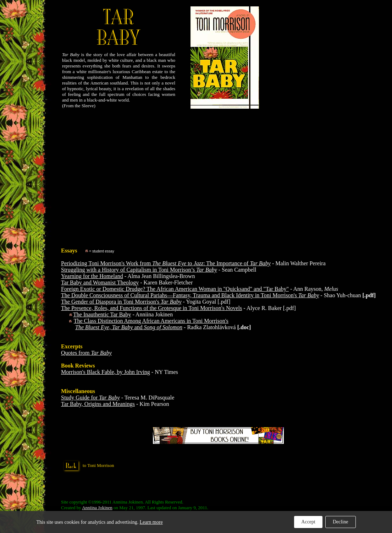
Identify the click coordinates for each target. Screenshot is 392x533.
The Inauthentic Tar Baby (102, 314)
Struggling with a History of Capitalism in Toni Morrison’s (139, 270)
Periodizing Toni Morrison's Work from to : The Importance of (166, 263)
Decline (341, 522)
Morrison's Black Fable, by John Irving (106, 372)
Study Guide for (90, 398)
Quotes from (86, 353)
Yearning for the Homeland (92, 276)
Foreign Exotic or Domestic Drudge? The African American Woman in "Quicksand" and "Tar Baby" (175, 289)
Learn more (151, 522)
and (129, 327)
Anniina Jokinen (97, 508)
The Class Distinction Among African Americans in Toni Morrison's (151, 321)
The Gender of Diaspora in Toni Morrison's (121, 302)
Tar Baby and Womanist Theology (100, 282)
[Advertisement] (218, 172)
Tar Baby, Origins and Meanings (98, 404)
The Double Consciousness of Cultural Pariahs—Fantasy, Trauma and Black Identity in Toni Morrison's (190, 295)
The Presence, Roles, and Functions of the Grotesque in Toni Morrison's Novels (151, 308)
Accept (308, 522)
